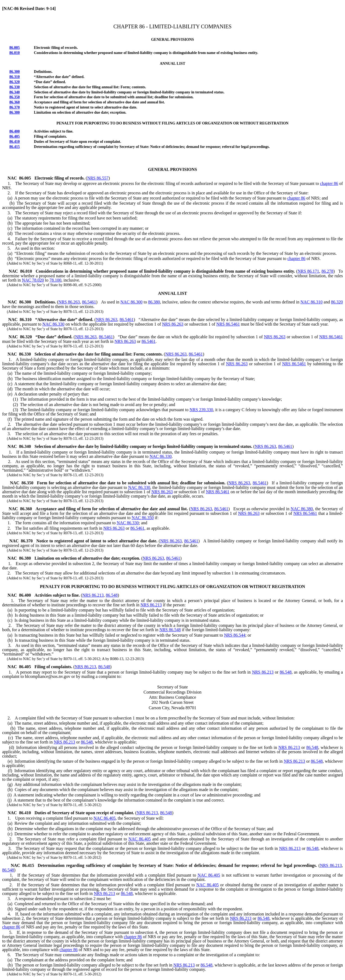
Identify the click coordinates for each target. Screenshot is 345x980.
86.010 (15, 53)
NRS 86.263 (69, 302)
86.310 (15, 77)
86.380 (15, 112)
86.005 (15, 48)
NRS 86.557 (98, 178)
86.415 (15, 147)
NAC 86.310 (312, 302)
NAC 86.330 (53, 324)
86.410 (15, 142)
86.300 (15, 72)
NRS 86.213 (93, 595)
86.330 (15, 87)
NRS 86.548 (170, 630)
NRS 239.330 (201, 410)
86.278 (327, 271)
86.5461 (89, 302)
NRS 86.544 (235, 635)
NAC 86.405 (105, 818)
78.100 (56, 280)
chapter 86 (329, 183)
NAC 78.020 (33, 280)
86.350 (15, 97)
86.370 (15, 107)
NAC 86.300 (132, 302)
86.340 (15, 92)
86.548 (112, 595)
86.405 (15, 136)
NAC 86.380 (302, 509)
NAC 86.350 (143, 518)
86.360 (15, 102)
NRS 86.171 (308, 271)
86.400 (15, 131)
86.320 (15, 82)
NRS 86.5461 (228, 324)
